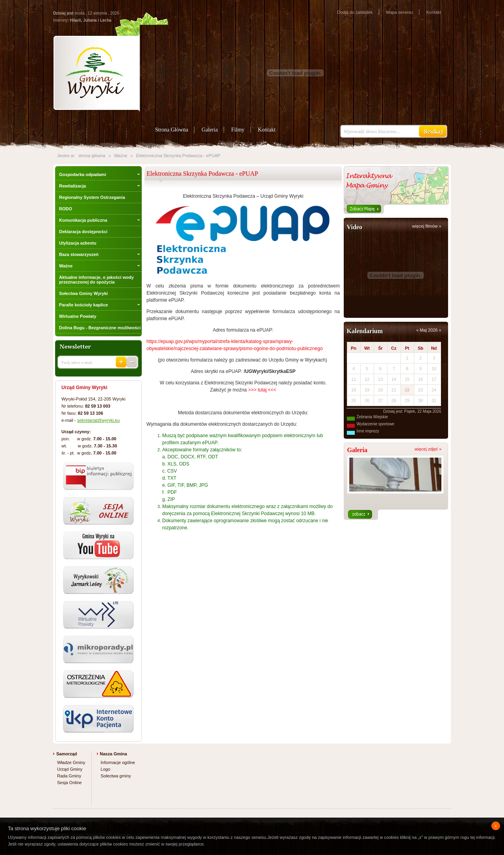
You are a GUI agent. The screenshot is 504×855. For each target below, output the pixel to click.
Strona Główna (172, 130)
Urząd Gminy (70, 769)
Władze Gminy (71, 762)
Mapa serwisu (400, 12)
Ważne (121, 156)
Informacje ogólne (118, 762)
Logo (106, 769)
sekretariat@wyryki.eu (98, 420)
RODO (66, 209)
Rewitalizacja (72, 186)
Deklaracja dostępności (83, 232)
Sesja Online (69, 783)
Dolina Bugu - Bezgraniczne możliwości (100, 328)
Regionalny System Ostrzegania (92, 197)
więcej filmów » (427, 226)
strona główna (92, 156)
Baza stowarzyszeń (79, 254)
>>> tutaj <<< (262, 390)
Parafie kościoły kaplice (83, 305)
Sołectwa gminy (116, 776)
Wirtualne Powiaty (78, 316)
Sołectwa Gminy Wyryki (83, 293)
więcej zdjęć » (428, 449)
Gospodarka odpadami (82, 174)
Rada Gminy (69, 776)
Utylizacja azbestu (78, 243)
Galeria (210, 130)
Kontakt (434, 12)
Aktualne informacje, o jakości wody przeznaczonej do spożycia (96, 280)
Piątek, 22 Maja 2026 (423, 411)
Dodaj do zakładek (355, 12)
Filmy (238, 130)
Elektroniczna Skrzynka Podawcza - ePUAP (178, 156)
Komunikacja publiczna (83, 220)
